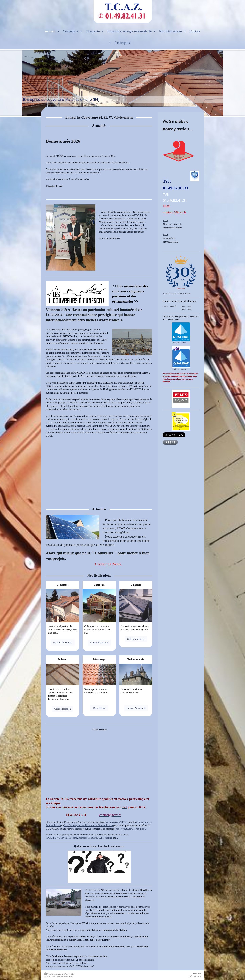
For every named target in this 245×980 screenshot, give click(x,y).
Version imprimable (54, 974)
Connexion (196, 973)
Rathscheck (84, 838)
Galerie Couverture (63, 642)
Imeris (94, 838)
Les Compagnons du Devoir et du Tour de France (89, 825)
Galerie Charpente (99, 643)
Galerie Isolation (63, 709)
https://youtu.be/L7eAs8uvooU (131, 829)
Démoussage (99, 708)
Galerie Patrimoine (136, 708)
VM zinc (73, 838)
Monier (108, 838)
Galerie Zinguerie (136, 639)
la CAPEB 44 (53, 838)
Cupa (101, 838)
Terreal (64, 838)
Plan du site (69, 974)
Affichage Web (195, 976)
